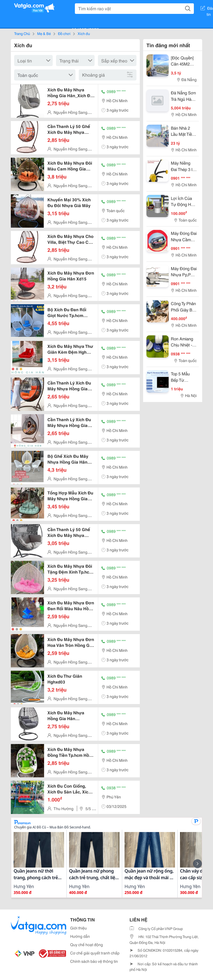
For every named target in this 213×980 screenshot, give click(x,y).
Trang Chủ (22, 33)
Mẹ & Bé (44, 33)
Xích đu (84, 33)
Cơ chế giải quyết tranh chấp (95, 953)
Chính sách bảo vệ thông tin (94, 961)
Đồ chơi (64, 33)
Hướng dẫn (80, 936)
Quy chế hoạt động (87, 944)
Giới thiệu (78, 928)
